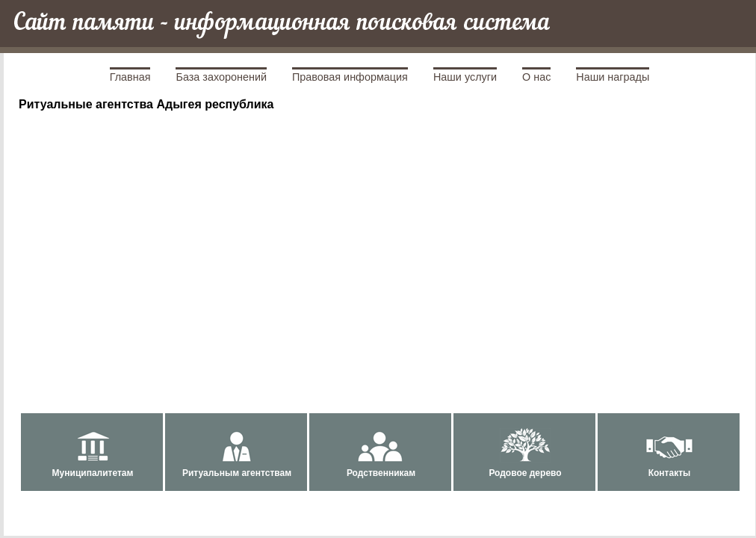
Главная (130, 77)
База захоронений (221, 77)
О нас (536, 77)
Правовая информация (350, 77)
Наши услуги (465, 77)
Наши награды (613, 77)
